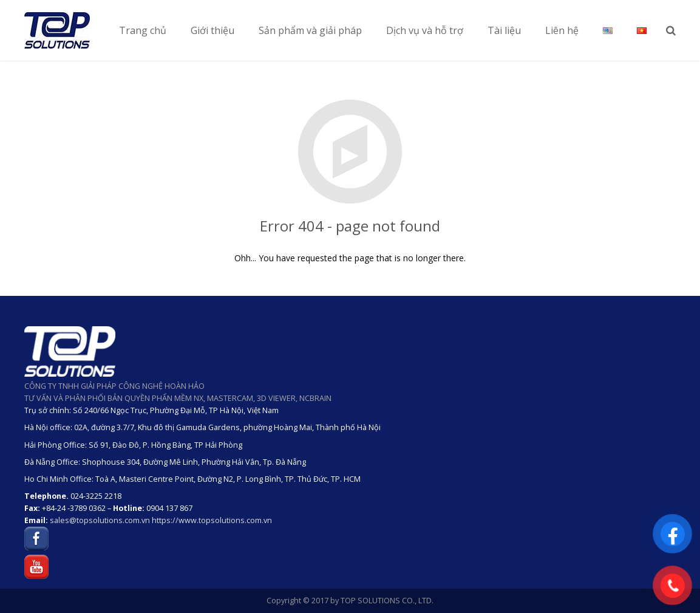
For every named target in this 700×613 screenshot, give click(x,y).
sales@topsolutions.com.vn (100, 520)
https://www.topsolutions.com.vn (212, 520)
